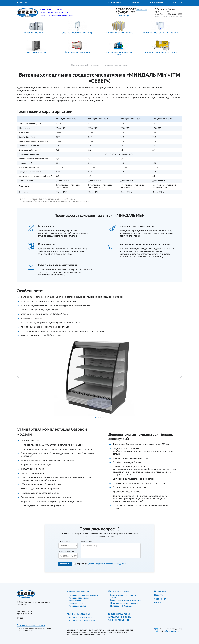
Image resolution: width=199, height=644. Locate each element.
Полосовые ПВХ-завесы (121, 606)
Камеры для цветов (77, 606)
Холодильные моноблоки (80, 618)
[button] (18, 376)
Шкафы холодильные (36, 52)
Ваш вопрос (86, 542)
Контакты (177, 2)
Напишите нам (123, 16)
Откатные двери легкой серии (124, 603)
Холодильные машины (78, 614)
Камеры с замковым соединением (84, 595)
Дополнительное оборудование (160, 52)
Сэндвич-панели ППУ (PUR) (119, 33)
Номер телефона (66, 552)
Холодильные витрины (77, 52)
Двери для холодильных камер (77, 33)
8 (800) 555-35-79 (126, 9)
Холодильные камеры (35, 33)
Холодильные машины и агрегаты (160, 33)
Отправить (65, 564)
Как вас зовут (64, 542)
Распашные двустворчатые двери (125, 600)
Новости (135, 2)
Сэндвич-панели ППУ (119, 620)
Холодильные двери (119, 591)
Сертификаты (156, 2)
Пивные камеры (76, 603)
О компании (115, 2)
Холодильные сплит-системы (82, 620)
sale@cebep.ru (142, 9)
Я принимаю (101, 564)
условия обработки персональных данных (107, 564)
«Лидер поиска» (172, 631)
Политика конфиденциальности (31, 625)
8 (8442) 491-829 (125, 12)
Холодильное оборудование (85, 65)
